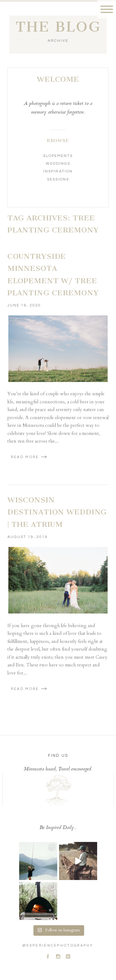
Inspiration (58, 171)
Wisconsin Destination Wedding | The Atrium (57, 512)
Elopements (58, 156)
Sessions (58, 179)
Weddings (58, 164)
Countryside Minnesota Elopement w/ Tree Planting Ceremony (53, 275)
